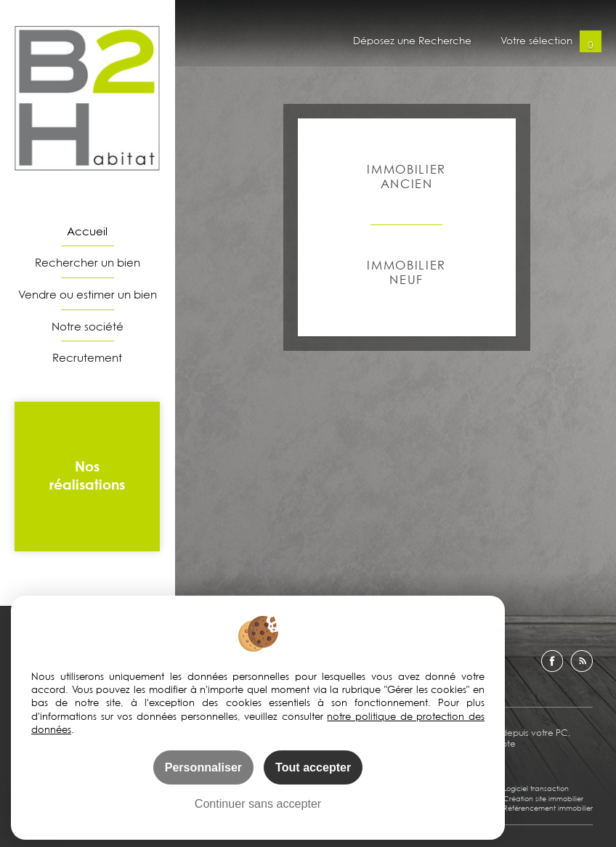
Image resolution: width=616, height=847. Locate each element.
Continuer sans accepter (258, 803)
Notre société (88, 326)
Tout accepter (313, 767)
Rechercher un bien (88, 262)
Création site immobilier (543, 798)
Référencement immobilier (548, 808)
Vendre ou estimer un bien (88, 294)
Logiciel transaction (536, 788)
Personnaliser (203, 767)
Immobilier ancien (406, 176)
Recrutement (87, 357)
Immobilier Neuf (406, 272)
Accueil (87, 231)
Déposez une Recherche (412, 41)
